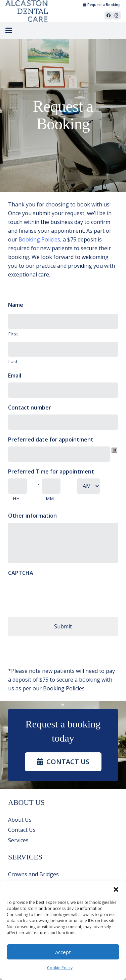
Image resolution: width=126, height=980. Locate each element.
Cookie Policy (60, 968)
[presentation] (59, 593)
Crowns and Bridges (33, 874)
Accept (63, 952)
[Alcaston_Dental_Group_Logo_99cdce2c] (27, 11)
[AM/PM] (88, 486)
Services (18, 840)
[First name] (63, 321)
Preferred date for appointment (51, 440)
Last (13, 361)
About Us (20, 820)
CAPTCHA (21, 573)
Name (16, 305)
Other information (32, 516)
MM (50, 498)
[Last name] (63, 349)
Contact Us (22, 830)
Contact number (30, 408)
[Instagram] (117, 15)
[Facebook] (109, 15)
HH (16, 498)
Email (15, 376)
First (13, 334)
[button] (116, 889)
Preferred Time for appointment (51, 472)
